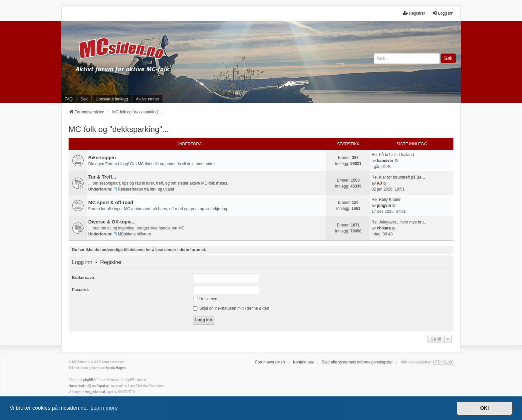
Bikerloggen (102, 158)
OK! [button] (484, 408)
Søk (448, 58)
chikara (384, 228)
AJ (379, 183)
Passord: (80, 290)
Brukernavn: (84, 278)
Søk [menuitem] (84, 99)
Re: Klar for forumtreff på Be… (398, 177)
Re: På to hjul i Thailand (393, 155)
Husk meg (205, 299)
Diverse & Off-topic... (112, 222)
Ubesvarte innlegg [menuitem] (112, 99)
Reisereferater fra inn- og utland (144, 189)
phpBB (88, 380)
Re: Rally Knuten (387, 200)
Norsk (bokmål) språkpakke (89, 386)
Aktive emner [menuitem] (147, 99)
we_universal (95, 392)
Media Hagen (116, 368)
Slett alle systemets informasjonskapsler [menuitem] (357, 362)
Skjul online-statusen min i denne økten (231, 308)
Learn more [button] (104, 408)
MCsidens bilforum (132, 234)
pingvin (384, 206)
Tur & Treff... (102, 177)
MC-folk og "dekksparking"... (119, 129)
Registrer (111, 262)
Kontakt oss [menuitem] (303, 362)
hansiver (385, 161)
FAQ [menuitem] (69, 99)
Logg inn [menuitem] (443, 13)
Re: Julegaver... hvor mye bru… (400, 222)
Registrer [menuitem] (414, 13)
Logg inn (82, 262)
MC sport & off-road (111, 203)
